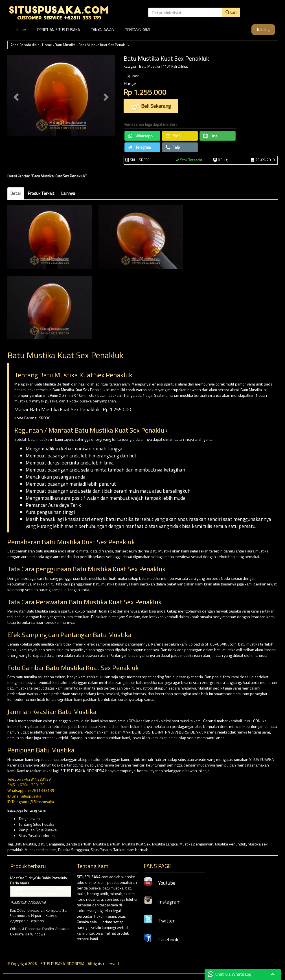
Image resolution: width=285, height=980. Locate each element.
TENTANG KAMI (138, 29)
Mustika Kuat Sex (136, 844)
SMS (173, 136)
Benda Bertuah (79, 844)
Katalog (263, 29)
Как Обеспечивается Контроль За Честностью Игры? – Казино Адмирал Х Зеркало (38, 916)
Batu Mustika (65, 45)
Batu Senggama (51, 844)
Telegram (140, 147)
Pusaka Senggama (74, 850)
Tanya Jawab (29, 819)
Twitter (159, 921)
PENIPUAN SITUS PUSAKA (59, 29)
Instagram (162, 902)
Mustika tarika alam (40, 850)
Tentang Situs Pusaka (36, 824)
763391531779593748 (28, 902)
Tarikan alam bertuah (131, 850)
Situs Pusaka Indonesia (38, 835)
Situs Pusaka (101, 850)
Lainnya (68, 193)
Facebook (161, 940)
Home (21, 29)
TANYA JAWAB (103, 29)
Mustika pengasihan (196, 844)
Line (210, 136)
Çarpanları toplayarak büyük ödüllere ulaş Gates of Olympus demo (40, 891)
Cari (231, 12)
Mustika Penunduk (231, 844)
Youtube (160, 883)
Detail (16, 193)
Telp (173, 147)
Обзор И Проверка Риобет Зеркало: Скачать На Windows (40, 931)
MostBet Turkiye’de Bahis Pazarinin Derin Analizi (39, 881)
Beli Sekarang (151, 106)
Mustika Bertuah (107, 844)
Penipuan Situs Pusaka (38, 830)
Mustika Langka (165, 844)
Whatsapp (140, 136)
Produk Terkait (41, 193)
